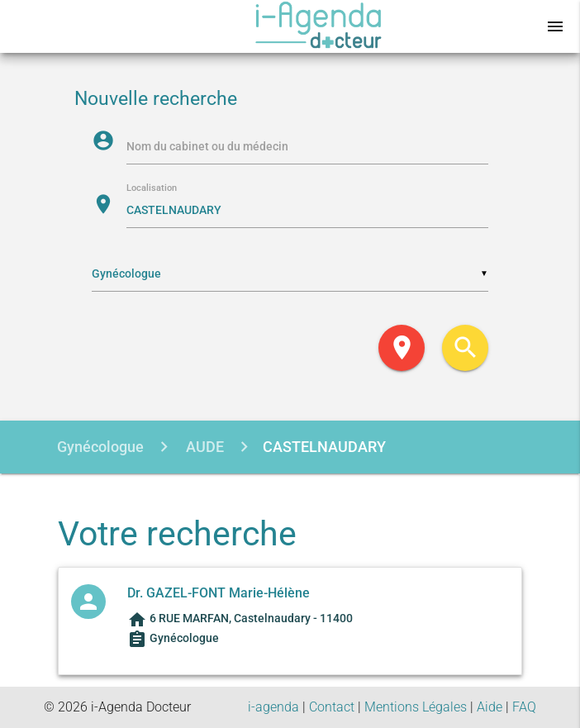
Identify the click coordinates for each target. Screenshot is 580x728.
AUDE (203, 447)
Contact (332, 707)
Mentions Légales (416, 707)
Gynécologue (100, 447)
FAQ (524, 707)
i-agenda (273, 707)
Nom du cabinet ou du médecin (207, 146)
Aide (490, 707)
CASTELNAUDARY (324, 447)
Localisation (152, 189)
